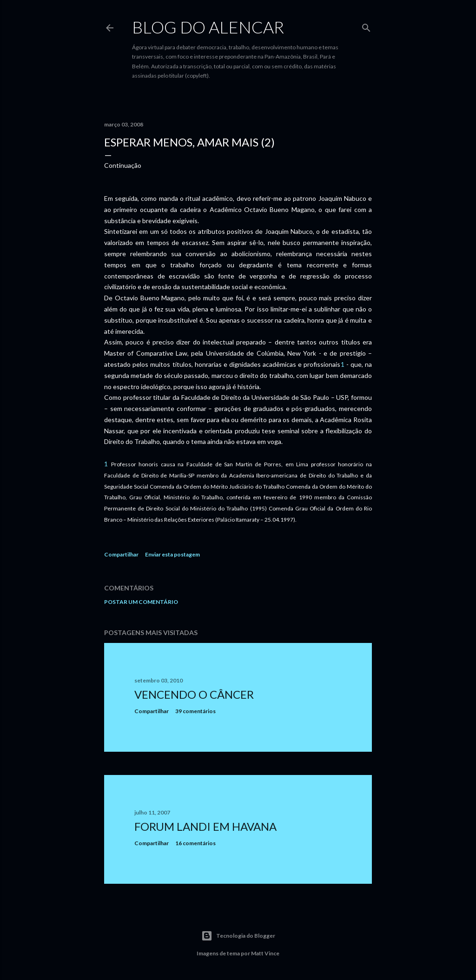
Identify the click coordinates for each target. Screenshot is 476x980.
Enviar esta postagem (172, 554)
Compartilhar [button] (121, 554)
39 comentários (195, 711)
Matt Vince (265, 953)
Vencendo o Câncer (194, 694)
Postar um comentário (141, 602)
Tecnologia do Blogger (238, 936)
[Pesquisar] (366, 26)
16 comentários (195, 843)
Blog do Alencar (208, 27)
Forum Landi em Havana (205, 826)
